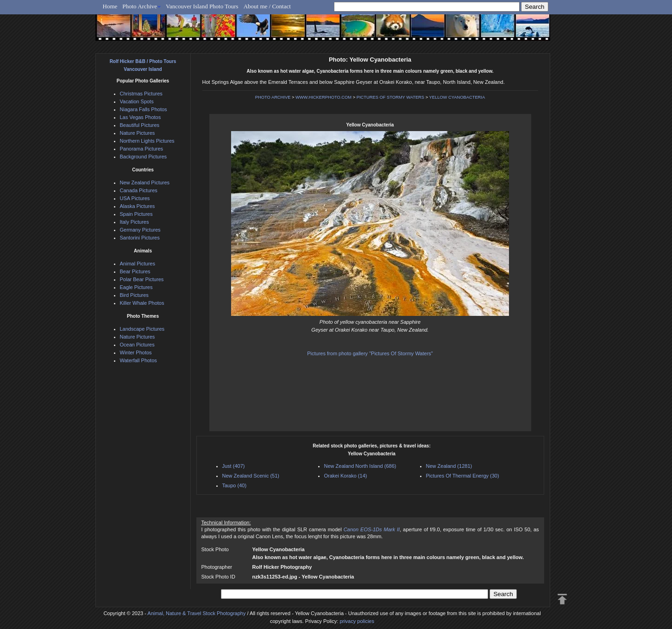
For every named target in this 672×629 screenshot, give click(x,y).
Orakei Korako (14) (346, 476)
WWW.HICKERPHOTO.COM (323, 97)
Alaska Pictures (138, 206)
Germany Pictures (140, 230)
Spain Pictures (136, 214)
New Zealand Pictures (145, 182)
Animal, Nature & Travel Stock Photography (196, 613)
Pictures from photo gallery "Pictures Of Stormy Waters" (370, 353)
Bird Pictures (134, 295)
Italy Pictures (135, 222)
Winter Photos (136, 352)
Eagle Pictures (136, 287)
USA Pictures (135, 198)
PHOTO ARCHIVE (273, 97)
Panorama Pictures (142, 149)
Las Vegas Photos (141, 117)
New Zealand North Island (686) (360, 466)
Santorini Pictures (140, 238)
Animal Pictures (138, 264)
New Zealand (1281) (449, 466)
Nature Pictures (138, 133)
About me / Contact (267, 6)
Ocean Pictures (137, 345)
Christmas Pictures (141, 94)
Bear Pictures (135, 271)
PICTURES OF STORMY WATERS (390, 97)
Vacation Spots (137, 101)
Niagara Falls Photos (144, 109)
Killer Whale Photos (142, 303)
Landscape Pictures (142, 329)
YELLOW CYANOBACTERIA (457, 97)
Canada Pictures (139, 190)
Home (110, 6)
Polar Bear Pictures (142, 279)
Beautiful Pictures (140, 125)
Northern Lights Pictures (147, 141)
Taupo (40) (235, 485)
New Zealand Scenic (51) (251, 476)
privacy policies (357, 621)
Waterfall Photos (138, 360)
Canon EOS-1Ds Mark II (372, 529)
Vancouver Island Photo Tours (202, 6)
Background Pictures (144, 157)
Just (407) (234, 466)
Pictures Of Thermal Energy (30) (463, 476)
